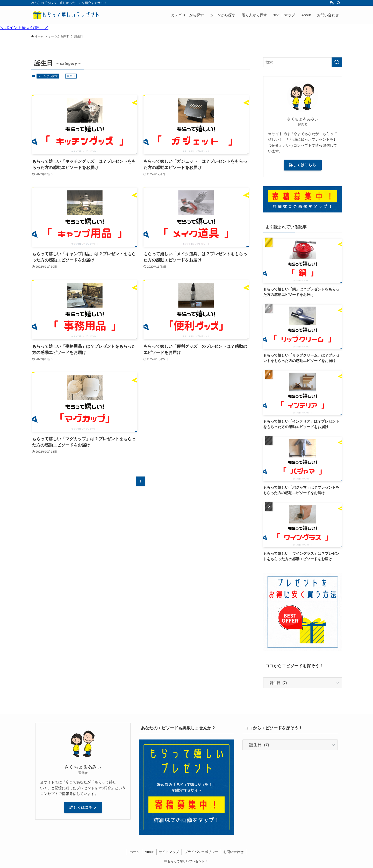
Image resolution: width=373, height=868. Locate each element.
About (149, 852)
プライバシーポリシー (201, 852)
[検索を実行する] (337, 62)
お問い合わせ (233, 852)
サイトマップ (169, 852)
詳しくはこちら (303, 165)
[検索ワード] (303, 62)
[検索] (339, 3)
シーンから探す (48, 76)
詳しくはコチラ (83, 807)
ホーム (135, 852)
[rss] (332, 3)
